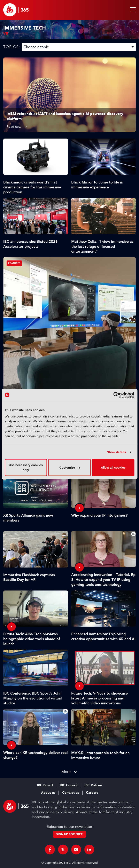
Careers (92, 793)
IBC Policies (93, 785)
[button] (132, 10)
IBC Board (45, 785)
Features (14, 263)
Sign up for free (69, 834)
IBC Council (69, 785)
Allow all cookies (113, 467)
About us (48, 793)
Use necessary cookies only (26, 467)
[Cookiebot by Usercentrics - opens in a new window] (116, 395)
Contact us (71, 793)
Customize (70, 467)
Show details (117, 452)
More (66, 772)
